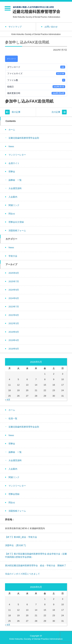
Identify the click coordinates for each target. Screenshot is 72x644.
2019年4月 (14, 340)
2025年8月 (14, 273)
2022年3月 (14, 323)
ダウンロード (11, 59)
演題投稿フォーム (17, 231)
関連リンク (14, 205)
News (11, 146)
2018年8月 (14, 349)
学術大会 (13, 256)
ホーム (12, 130)
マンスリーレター (17, 155)
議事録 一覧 (15, 180)
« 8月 (8, 400)
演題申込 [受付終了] (15, 545)
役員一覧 (13, 418)
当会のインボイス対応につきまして (22, 574)
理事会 (12, 172)
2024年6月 (14, 298)
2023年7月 (14, 307)
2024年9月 (14, 290)
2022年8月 (14, 315)
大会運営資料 (15, 188)
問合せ (12, 214)
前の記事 (16, 112)
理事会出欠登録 (16, 222)
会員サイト (14, 163)
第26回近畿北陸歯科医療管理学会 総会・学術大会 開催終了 (36, 565)
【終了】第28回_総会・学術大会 (21, 537)
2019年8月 (14, 332)
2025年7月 (14, 281)
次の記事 (56, 112)
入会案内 (13, 197)
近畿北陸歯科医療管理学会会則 (24, 138)
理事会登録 (14, 494)
